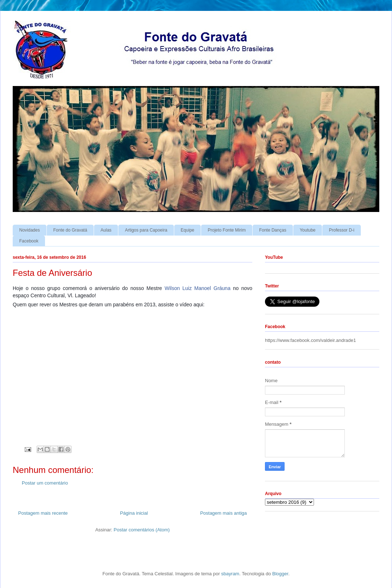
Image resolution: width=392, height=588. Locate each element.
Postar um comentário (45, 483)
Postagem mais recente (43, 513)
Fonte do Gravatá (70, 230)
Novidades (30, 230)
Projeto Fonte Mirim (227, 230)
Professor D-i (342, 230)
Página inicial (134, 513)
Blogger (280, 574)
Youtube (308, 230)
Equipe (187, 230)
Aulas (106, 230)
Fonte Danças (273, 230)
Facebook (29, 241)
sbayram (230, 574)
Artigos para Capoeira (146, 230)
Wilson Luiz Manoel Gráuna (197, 288)
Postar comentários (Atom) (142, 530)
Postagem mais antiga (223, 513)
